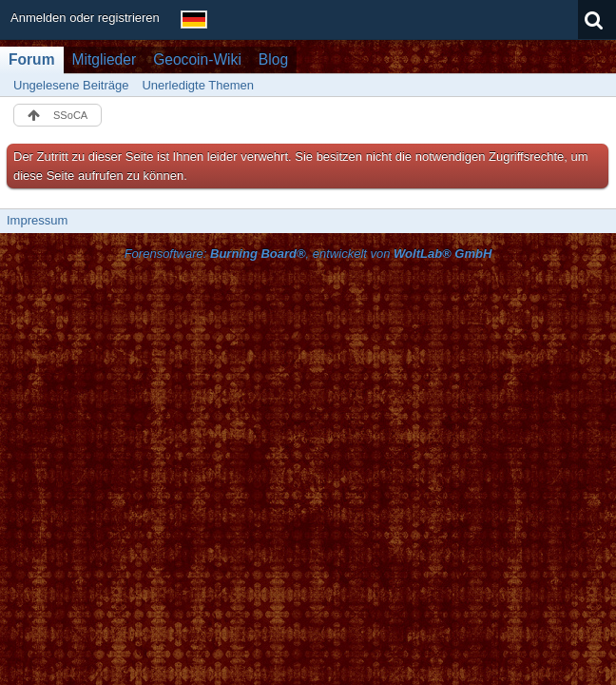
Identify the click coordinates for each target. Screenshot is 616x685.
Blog (273, 59)
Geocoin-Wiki (197, 59)
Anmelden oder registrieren (85, 18)
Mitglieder (105, 59)
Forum (32, 59)
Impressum (37, 220)
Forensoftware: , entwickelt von (308, 254)
